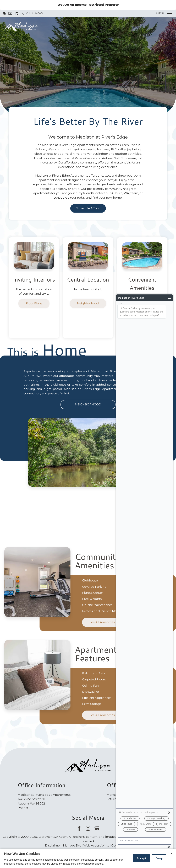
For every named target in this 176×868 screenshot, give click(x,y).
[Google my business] (97, 828)
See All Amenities (102, 622)
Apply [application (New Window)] (119, 26)
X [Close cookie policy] (172, 853)
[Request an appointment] (17, 14)
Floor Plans (34, 303)
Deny (159, 858)
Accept (141, 858)
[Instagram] (88, 828)
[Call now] (32, 14)
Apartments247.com (52, 837)
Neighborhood (88, 303)
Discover (88, 76)
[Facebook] (79, 828)
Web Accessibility (96, 845)
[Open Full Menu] (164, 14)
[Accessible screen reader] (4, 14)
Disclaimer (53, 845)
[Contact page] (10, 14)
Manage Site (72, 845)
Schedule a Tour (96, 26)
